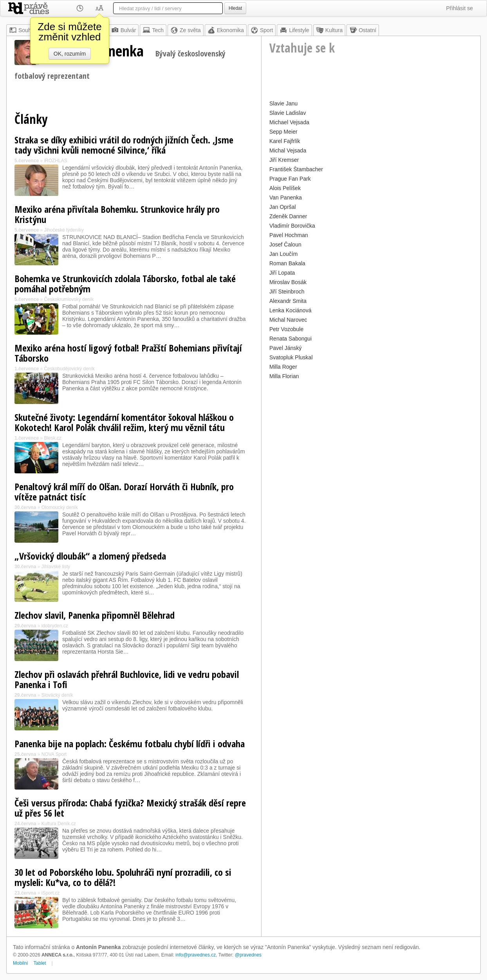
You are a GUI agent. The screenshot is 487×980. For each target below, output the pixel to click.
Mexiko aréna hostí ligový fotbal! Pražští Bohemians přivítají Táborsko (128, 353)
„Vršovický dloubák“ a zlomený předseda (90, 556)
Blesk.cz (53, 438)
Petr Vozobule (286, 329)
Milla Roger (283, 367)
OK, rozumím (70, 54)
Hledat (235, 8)
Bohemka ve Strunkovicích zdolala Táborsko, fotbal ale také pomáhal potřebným (125, 283)
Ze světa (186, 30)
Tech (153, 30)
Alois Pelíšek (285, 188)
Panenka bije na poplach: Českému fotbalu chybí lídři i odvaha (130, 744)
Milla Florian (284, 376)
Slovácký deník (57, 695)
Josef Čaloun (285, 245)
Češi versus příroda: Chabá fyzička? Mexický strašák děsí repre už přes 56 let (130, 808)
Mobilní (21, 963)
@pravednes (248, 955)
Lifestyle (294, 30)
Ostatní (363, 30)
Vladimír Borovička (292, 226)
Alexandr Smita (288, 301)
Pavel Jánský (285, 348)
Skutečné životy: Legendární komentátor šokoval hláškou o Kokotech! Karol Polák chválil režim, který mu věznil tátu (124, 422)
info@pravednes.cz (196, 955)
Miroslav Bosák (288, 282)
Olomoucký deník (60, 507)
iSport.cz (51, 893)
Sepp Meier (283, 132)
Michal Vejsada (288, 150)
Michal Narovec (288, 320)
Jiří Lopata (282, 273)
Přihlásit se (460, 8)
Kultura (329, 30)
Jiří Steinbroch (287, 292)
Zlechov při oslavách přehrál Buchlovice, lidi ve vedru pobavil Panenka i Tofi (127, 679)
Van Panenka (286, 197)
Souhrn (23, 30)
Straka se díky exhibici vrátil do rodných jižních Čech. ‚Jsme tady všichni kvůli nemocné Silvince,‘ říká (124, 145)
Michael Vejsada (289, 122)
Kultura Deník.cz (59, 824)
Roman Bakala (287, 263)
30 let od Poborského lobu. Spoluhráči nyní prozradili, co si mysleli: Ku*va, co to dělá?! (123, 877)
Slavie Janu (283, 103)
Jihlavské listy (56, 567)
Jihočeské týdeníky (64, 230)
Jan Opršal (283, 207)
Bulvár (124, 30)
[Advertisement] (371, 437)
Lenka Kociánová (290, 310)
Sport (262, 30)
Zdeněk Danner (288, 216)
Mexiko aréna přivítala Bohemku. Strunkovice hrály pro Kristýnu (117, 214)
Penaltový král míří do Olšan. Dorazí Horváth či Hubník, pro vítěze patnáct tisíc (124, 492)
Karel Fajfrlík (285, 141)
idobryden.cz (55, 626)
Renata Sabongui (290, 339)
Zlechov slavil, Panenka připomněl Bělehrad (95, 615)
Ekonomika (226, 30)
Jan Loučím (283, 254)
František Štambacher (296, 169)
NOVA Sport (54, 754)
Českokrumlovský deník (69, 299)
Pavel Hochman (289, 235)
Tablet (40, 963)
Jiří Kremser (284, 160)
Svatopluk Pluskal (291, 357)
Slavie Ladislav (288, 113)
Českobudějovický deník (69, 369)
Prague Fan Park (290, 179)
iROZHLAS (55, 161)
